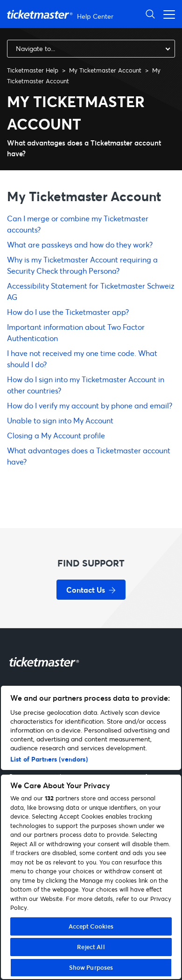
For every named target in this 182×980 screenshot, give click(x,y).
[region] (91, 832)
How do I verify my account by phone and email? (90, 405)
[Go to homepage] (61, 14)
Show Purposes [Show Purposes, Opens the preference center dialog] (91, 967)
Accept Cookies (91, 926)
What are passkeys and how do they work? (80, 244)
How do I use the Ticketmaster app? (68, 312)
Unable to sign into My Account (60, 420)
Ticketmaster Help (33, 70)
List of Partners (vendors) (49, 759)
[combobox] (91, 49)
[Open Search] (150, 14)
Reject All (91, 947)
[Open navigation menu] (167, 14)
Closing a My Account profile (56, 435)
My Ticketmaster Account (105, 70)
